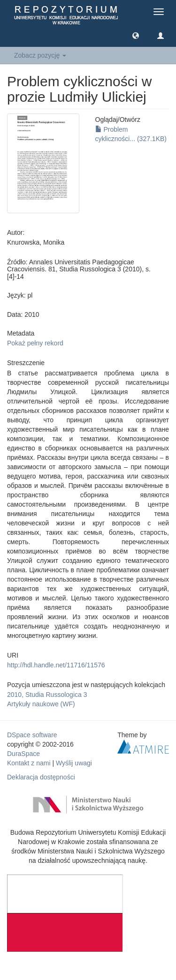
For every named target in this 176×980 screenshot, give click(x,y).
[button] (136, 35)
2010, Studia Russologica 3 (47, 695)
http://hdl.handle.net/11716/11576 (56, 665)
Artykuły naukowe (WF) (41, 704)
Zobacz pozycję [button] (40, 55)
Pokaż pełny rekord (35, 343)
